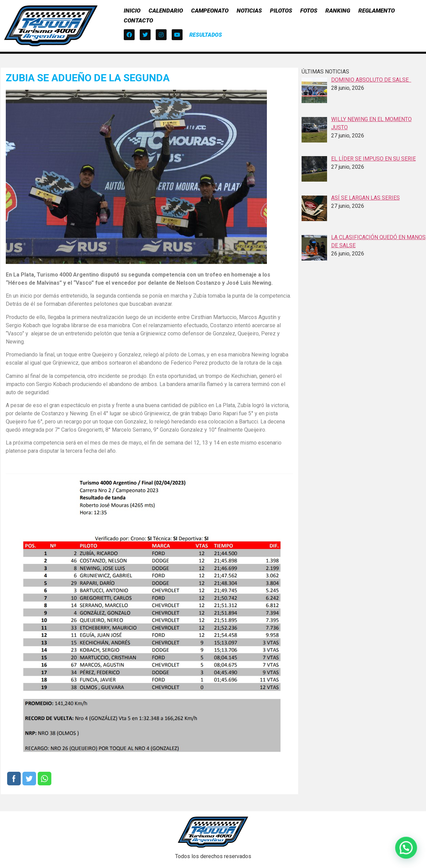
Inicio (132, 11)
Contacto (138, 20)
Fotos (309, 11)
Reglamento (377, 11)
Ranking (338, 11)
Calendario (166, 11)
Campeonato (210, 11)
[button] (206, 35)
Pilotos (281, 11)
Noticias (249, 11)
